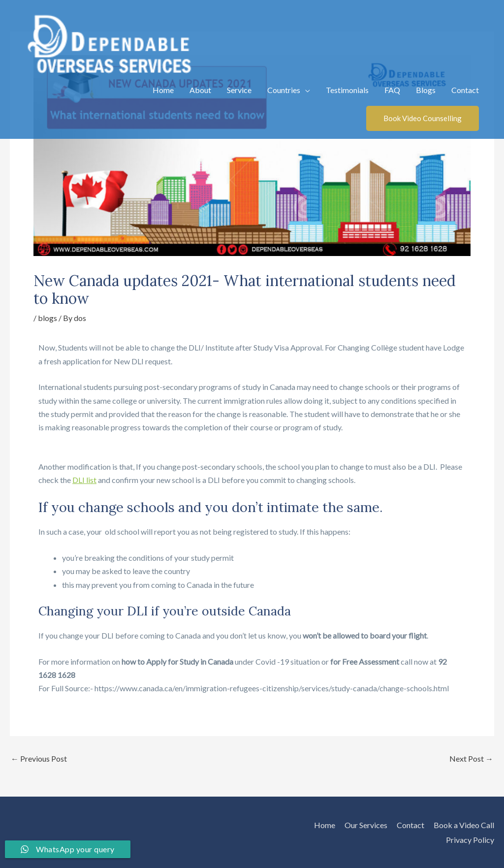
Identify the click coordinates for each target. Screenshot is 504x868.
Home (163, 90)
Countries (284, 90)
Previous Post (39, 759)
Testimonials (347, 90)
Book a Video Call (464, 825)
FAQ (392, 90)
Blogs (426, 90)
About (200, 90)
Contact (465, 90)
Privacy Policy (470, 840)
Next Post (471, 759)
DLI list (84, 480)
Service (239, 90)
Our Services (366, 825)
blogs (47, 318)
